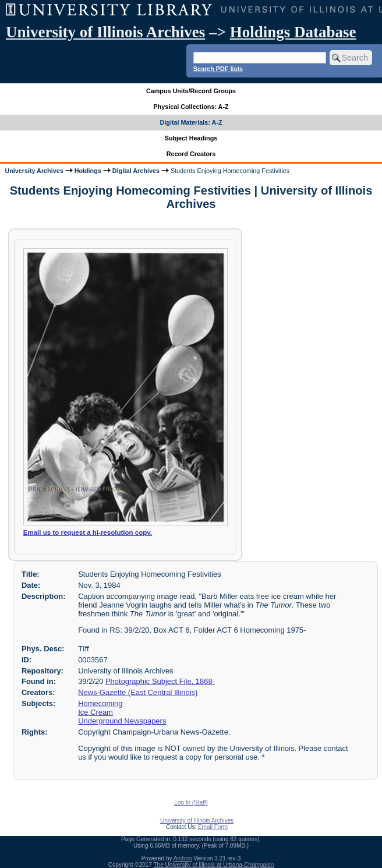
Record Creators (191, 154)
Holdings (88, 171)
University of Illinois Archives (105, 32)
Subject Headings (191, 138)
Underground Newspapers (122, 721)
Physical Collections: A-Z (191, 107)
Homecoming (100, 703)
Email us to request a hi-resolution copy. (88, 532)
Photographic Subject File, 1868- (160, 681)
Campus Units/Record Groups (191, 91)
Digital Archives (136, 171)
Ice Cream (95, 712)
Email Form (213, 827)
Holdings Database (293, 32)
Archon (183, 858)
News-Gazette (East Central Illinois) (138, 692)
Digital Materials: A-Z (191, 122)
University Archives (34, 171)
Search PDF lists (218, 69)
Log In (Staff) (191, 802)
